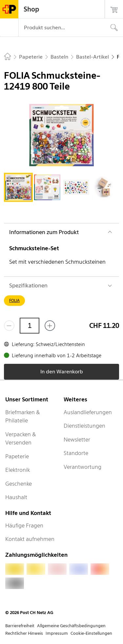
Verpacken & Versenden (21, 439)
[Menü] (9, 28)
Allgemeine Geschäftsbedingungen (71, 626)
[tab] (18, 187)
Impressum (57, 633)
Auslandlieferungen (88, 412)
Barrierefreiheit (20, 626)
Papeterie (17, 456)
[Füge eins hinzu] (50, 326)
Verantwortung (82, 467)
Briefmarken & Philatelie (23, 416)
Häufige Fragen (24, 525)
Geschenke (19, 484)
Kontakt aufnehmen (30, 539)
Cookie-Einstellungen (91, 633)
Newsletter (77, 440)
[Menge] (30, 326)
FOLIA (14, 300)
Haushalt (16, 497)
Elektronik (18, 470)
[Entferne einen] (9, 326)
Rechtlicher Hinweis (24, 633)
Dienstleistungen (84, 426)
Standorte (76, 453)
